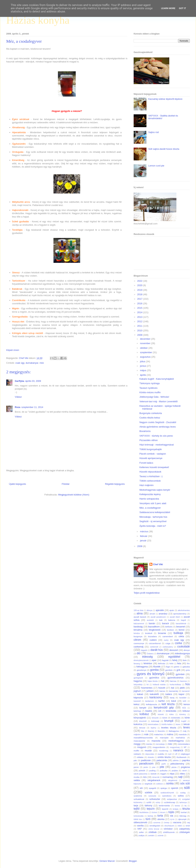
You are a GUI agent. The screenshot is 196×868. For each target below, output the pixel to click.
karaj (172, 698)
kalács (169, 694)
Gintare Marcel (107, 861)
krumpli (169, 721)
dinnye (187, 650)
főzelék (157, 667)
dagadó (144, 650)
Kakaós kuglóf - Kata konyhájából (157, 379)
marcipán (164, 738)
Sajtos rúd (154, 132)
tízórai (154, 812)
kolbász (144, 714)
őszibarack (182, 757)
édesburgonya (182, 653)
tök (172, 816)
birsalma (138, 630)
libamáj (151, 731)
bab (161, 620)
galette (176, 667)
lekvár (187, 724)
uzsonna (157, 823)
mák (146, 734)
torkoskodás (139, 816)
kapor (181, 694)
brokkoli (149, 633)
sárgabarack (154, 780)
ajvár (172, 610)
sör (141, 788)
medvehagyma (176, 741)
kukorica (138, 724)
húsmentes (147, 688)
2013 (140, 317)
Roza (18, 407)
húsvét (162, 688)
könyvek (155, 718)
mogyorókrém (159, 747)
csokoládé (184, 647)
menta (149, 744)
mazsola (156, 741)
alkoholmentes (184, 610)
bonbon (170, 630)
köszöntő (143, 721)
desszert (174, 650)
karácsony (156, 697)
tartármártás (164, 805)
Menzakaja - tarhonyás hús (153, 517)
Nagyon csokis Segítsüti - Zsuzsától (158, 422)
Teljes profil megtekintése (147, 593)
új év (172, 819)
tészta (186, 809)
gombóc (169, 670)
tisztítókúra (144, 812)
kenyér (143, 708)
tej (185, 806)
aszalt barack (140, 617)
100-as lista (138, 610)
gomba (154, 670)
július (143, 361)
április (143, 375)
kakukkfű (154, 694)
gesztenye (142, 670)
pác (135, 760)
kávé (174, 701)
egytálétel (174, 657)
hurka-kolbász (175, 685)
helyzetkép (138, 685)
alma (140, 613)
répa (172, 774)
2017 (140, 299)
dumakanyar (32, 363)
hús (188, 684)
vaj (188, 822)
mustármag (164, 751)
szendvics (167, 796)
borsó (182, 630)
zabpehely (185, 829)
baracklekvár (181, 624)
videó (180, 826)
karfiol (162, 701)
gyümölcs (154, 678)
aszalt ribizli (175, 617)
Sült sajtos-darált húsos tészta (164, 149)
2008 (140, 546)
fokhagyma (142, 667)
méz (42, 363)
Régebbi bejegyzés (115, 484)
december (145, 339)
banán (152, 623)
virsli (188, 826)
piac (154, 767)
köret (165, 718)
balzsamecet (139, 624)
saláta (137, 780)
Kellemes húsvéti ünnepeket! (154, 467)
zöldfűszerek (169, 832)
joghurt (137, 691)
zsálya (141, 835)
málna (170, 734)
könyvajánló (140, 718)
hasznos (183, 681)
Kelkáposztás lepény (150, 494)
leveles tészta (169, 728)
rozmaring (168, 777)
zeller (141, 832)
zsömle (160, 836)
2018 (140, 294)
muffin (136, 751)
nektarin (137, 754)
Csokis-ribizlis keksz (150, 418)
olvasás (151, 757)
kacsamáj (173, 691)
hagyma (138, 681)
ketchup (137, 711)
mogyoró (142, 747)
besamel (181, 627)
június (143, 366)
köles (171, 714)
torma (150, 816)
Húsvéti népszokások (150, 472)
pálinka (176, 761)
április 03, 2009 (33, 381)
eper (154, 660)
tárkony (149, 805)
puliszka (164, 770)
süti (187, 788)
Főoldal (65, 484)
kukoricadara (153, 724)
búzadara (152, 636)
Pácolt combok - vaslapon (153, 454)
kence (187, 704)
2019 (140, 290)
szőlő (149, 802)
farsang (137, 664)
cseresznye (139, 643)
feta (179, 663)
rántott (154, 774)
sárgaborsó (173, 780)
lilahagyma (174, 731)
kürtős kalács (167, 724)
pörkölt (142, 770)
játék (182, 688)
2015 (140, 308)
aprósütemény (180, 614)
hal (163, 681)
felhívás (162, 663)
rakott (184, 771)
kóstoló (161, 714)
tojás (171, 812)
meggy (137, 744)
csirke (178, 643)
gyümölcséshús (176, 678)
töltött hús (138, 819)
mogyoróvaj (175, 747)
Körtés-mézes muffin (150, 392)
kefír (185, 701)
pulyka (175, 770)
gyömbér (180, 674)
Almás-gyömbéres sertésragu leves (158, 427)
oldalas (140, 757)
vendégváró (155, 826)
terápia (176, 809)
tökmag (183, 816)
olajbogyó (185, 754)
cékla (181, 636)
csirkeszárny (168, 647)
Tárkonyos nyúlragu (149, 383)
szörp (158, 802)
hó (148, 685)
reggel (163, 774)
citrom (137, 640)
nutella (161, 754)
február (144, 536)
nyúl (170, 754)
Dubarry (150, 654)
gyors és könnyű (150, 674)
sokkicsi (159, 784)
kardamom (150, 701)
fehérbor (148, 663)
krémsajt (155, 721)
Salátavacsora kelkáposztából (155, 512)
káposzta (138, 698)
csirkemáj (139, 647)
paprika (186, 760)
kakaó (140, 694)
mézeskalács (184, 744)
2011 (140, 326)
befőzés (169, 627)
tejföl (137, 809)
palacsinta (162, 760)
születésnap (170, 802)
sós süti (185, 783)
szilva (181, 796)
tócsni (163, 812)
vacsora (177, 822)
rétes (182, 774)
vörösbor (168, 829)
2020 (140, 285)
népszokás (150, 754)
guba (188, 670)
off (176, 754)
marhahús (180, 738)
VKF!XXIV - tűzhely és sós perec (156, 436)
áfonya (149, 610)
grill (178, 670)
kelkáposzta (151, 704)
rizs (145, 777)
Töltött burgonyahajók (150, 449)
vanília (140, 826)
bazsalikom (154, 627)
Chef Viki (158, 564)
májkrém (137, 735)
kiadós (149, 711)
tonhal (184, 812)
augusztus (146, 357)
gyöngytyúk (138, 678)
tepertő (165, 809)
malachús (158, 734)
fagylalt (165, 660)
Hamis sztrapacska (149, 499)
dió (139, 653)
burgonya (138, 636)
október (144, 348)
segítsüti (148, 784)
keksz (137, 704)
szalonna (138, 796)
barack (165, 623)
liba (143, 731)
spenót (175, 788)
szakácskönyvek (167, 793)
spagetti (152, 788)
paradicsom (146, 764)
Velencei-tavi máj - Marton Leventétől (158, 401)
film (188, 664)
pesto (146, 767)
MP (185, 747)
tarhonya (183, 802)
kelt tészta (168, 704)
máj (185, 731)
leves (187, 727)
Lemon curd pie (156, 166)
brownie (162, 633)
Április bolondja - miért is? (153, 526)
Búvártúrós (145, 431)
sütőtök (148, 793)
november (145, 343)
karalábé (183, 698)
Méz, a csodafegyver (150, 508)
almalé (152, 614)
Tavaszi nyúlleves (148, 388)
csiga (168, 643)
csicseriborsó (155, 643)
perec (136, 767)
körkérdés (176, 718)
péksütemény (177, 764)
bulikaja (178, 633)
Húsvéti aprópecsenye (151, 458)
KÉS (184, 708)
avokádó (150, 620)
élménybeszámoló (141, 660)
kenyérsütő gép (164, 708)
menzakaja (160, 744)
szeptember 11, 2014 (32, 407)
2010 (140, 331)
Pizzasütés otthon (149, 440)
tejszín (151, 809)
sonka (170, 783)
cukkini (153, 640)
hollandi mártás (159, 685)
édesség (147, 657)
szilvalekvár (139, 799)
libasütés (161, 731)
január (144, 541)
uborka (161, 819)
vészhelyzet (169, 826)
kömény (182, 714)
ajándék (160, 610)
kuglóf (184, 721)
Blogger (133, 861)
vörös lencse (154, 829)
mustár (148, 751)
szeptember (146, 352)
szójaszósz (172, 799)
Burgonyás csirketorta (151, 413)
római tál (156, 777)
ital (173, 688)
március (144, 531)
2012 (140, 321)
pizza (174, 767)
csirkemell (154, 647)
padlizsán (146, 760)
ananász (163, 614)
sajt (180, 777)
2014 (140, 312)
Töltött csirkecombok (150, 481)
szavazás (152, 796)
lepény (154, 728)
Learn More (168, 8)
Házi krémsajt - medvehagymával (156, 445)
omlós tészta (164, 757)
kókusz (186, 711)
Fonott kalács (146, 463)
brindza (137, 633)
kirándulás (171, 711)
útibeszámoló (140, 822)
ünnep (167, 823)
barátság (138, 627)
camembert (168, 636)
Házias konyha (38, 20)
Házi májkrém (146, 485)
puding (152, 770)
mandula (183, 734)
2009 (140, 335)
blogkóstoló (155, 630)
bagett (183, 620)
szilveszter (155, 799)
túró (148, 819)
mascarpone (139, 741)
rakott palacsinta (140, 774)
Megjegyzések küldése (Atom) (74, 495)
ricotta (136, 777)
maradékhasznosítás (143, 738)
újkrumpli (182, 819)
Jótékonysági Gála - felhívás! (154, 397)
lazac (178, 724)
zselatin (151, 836)
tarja (136, 805)
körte (187, 718)
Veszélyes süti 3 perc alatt (153, 503)
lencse (142, 728)
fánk (185, 660)
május (143, 370)
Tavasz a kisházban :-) (151, 476)
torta (160, 816)
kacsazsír (186, 691)
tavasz (177, 806)
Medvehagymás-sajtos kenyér (155, 490)
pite (162, 767)
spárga (164, 788)
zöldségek (185, 832)
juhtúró (150, 691)
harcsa (173, 681)
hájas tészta (153, 681)
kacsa (162, 691)
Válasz (18, 397)
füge (168, 667)
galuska (186, 667)
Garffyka (20, 381)
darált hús (157, 650)
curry (166, 640)
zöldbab (153, 832)
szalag (183, 793)
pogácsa (185, 767)
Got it (182, 8)
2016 (140, 303)
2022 (140, 281)
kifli (160, 711)
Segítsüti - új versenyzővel (153, 521)
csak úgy (20, 363)
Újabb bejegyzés (17, 484)
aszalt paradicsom (158, 617)
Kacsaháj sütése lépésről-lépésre (165, 99)
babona (172, 620)
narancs (178, 750)
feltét (171, 664)
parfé (164, 764)
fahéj (175, 660)
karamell (137, 701)
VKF (140, 829)
